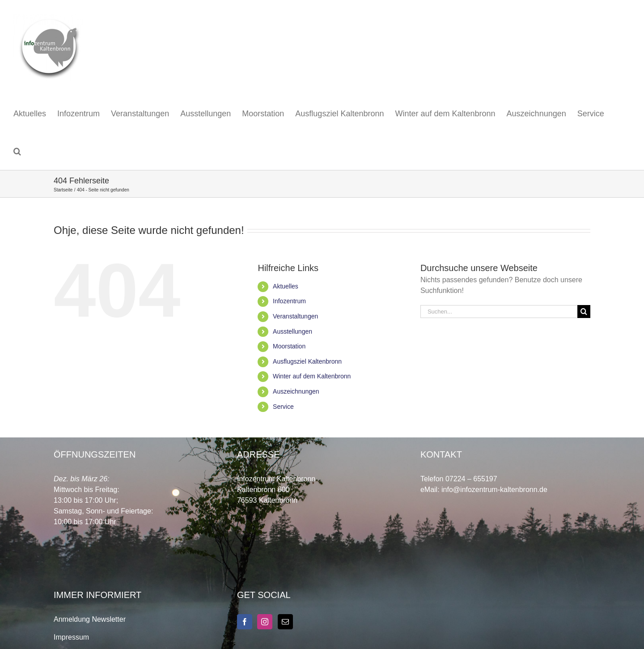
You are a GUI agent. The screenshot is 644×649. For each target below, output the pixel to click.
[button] (17, 151)
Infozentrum (289, 301)
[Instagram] (265, 622)
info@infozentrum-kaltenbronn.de (494, 490)
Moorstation (289, 346)
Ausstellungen (292, 331)
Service (283, 407)
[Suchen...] (499, 312)
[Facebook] (245, 622)
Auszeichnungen (296, 391)
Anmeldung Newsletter (90, 619)
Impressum (71, 637)
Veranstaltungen (295, 316)
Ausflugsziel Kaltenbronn (307, 361)
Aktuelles (286, 286)
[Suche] (584, 312)
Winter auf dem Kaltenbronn (312, 376)
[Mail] (285, 622)
